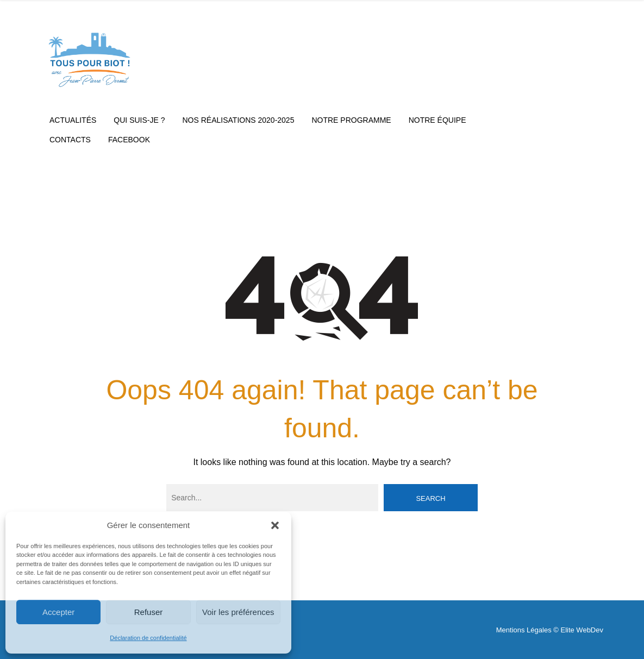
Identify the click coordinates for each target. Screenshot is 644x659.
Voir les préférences (238, 612)
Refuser (149, 612)
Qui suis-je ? (139, 120)
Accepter (58, 612)
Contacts (70, 140)
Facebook (129, 140)
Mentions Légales (524, 630)
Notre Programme (351, 120)
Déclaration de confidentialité (148, 638)
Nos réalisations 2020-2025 (239, 120)
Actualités (73, 120)
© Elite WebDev (578, 630)
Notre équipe (437, 120)
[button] (275, 525)
